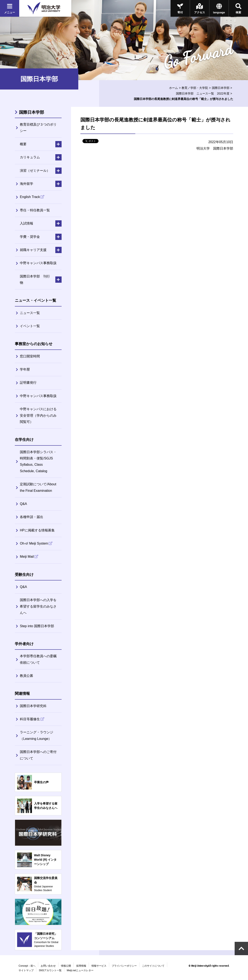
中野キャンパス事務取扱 (38, 263)
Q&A (23, 504)
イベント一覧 (30, 326)
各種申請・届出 (32, 517)
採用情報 (81, 966)
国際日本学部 (221, 88)
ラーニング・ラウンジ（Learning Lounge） (37, 735)
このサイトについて (153, 966)
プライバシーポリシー (124, 966)
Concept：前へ (27, 966)
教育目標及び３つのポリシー (38, 128)
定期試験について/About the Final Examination (38, 487)
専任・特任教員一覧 (35, 210)
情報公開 (66, 966)
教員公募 (27, 676)
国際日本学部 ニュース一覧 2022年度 (203, 93)
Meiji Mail (27, 557)
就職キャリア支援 (33, 250)
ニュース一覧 (30, 313)
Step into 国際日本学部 (37, 626)
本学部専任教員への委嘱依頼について (38, 659)
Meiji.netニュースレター (80, 970)
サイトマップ (26, 970)
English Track (30, 197)
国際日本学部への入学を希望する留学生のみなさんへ (38, 606)
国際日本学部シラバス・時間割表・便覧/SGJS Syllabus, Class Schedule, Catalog (38, 462)
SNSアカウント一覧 (50, 970)
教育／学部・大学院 (195, 88)
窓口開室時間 (30, 356)
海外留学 (27, 184)
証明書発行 (28, 383)
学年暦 (25, 369)
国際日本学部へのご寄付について (38, 755)
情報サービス (99, 966)
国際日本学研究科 (33, 706)
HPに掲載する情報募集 (37, 530)
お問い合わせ (48, 966)
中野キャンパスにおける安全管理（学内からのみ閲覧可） (38, 415)
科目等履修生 (30, 719)
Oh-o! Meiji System (34, 543)
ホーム (173, 88)
